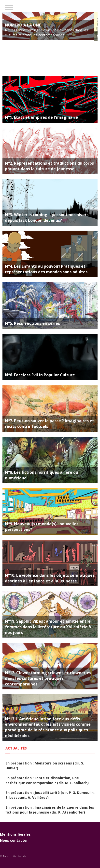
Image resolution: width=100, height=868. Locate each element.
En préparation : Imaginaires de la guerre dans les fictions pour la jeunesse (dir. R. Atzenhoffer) (50, 810)
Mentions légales (15, 834)
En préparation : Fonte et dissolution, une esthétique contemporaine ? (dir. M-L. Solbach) (47, 780)
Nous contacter (14, 840)
